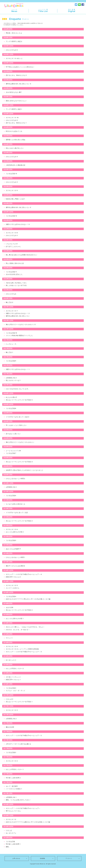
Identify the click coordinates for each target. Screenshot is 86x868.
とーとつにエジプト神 (13, 451)
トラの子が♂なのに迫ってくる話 (17, 513)
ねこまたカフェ (11, 833)
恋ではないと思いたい (13, 434)
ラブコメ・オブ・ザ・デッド (16, 691)
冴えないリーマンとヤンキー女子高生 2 (19, 610)
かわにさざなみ (11, 294)
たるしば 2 (9, 699)
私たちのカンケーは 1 (13, 380)
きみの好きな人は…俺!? (14, 92)
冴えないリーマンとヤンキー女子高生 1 (19, 702)
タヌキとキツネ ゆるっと (14, 58)
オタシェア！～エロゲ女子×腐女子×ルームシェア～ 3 (24, 652)
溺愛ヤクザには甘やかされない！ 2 (18, 313)
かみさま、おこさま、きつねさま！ (18, 630)
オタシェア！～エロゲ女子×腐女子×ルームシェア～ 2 (24, 735)
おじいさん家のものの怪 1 (15, 619)
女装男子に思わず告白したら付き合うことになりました (24, 470)
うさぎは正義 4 (11, 596)
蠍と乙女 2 (9, 302)
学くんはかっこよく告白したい (16, 425)
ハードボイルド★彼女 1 (14, 789)
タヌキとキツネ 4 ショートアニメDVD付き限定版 (22, 649)
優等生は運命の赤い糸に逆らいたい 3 (18, 84)
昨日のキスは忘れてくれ (14, 131)
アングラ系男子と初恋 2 (14, 41)
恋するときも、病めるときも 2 (16, 75)
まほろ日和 (10, 607)
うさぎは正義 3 (11, 688)
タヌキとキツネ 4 (12, 646)
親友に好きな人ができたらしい (16, 101)
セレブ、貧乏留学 (12, 786)
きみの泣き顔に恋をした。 (15, 274)
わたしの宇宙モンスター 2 (15, 669)
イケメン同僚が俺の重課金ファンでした (19, 336)
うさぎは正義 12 (11, 216)
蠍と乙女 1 (9, 352)
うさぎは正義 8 (11, 408)
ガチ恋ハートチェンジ (13, 677)
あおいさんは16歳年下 (13, 549)
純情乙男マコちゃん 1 (13, 680)
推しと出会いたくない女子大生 (16, 285)
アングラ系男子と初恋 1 (14, 109)
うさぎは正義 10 (11, 333)
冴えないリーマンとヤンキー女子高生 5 (19, 400)
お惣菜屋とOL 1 (11, 797)
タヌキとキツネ (11, 819)
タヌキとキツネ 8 (12, 233)
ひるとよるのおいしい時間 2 (15, 479)
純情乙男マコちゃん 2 (13, 577)
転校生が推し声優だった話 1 (15, 199)
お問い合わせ (16, 858)
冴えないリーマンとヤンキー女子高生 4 (19, 462)
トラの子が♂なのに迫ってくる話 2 (17, 417)
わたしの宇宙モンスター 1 (15, 769)
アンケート (69, 858)
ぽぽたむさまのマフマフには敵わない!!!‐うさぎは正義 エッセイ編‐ (28, 822)
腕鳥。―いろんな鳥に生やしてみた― (18, 800)
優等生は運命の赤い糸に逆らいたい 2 (18, 207)
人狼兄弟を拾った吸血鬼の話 (16, 165)
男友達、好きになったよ (14, 33)
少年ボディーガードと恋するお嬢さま (19, 744)
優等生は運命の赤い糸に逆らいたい (18, 316)
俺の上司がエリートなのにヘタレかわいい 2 (21, 324)
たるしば (9, 830)
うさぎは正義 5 (11, 540)
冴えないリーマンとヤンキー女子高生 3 (19, 521)
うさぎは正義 (10, 841)
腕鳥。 (8, 847)
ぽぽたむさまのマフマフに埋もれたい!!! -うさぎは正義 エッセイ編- (28, 599)
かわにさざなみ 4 (12, 157)
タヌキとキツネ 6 (12, 529)
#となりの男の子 (12, 397)
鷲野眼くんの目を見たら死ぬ (16, 140)
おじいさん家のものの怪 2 (15, 532)
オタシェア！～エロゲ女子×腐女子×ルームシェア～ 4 (24, 574)
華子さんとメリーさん (13, 811)
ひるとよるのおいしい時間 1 (15, 557)
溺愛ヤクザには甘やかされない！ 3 (18, 224)
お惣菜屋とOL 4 (11, 378)
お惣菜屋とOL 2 (11, 719)
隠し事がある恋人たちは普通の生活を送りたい (21, 255)
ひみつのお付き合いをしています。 (18, 389)
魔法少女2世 (10, 727)
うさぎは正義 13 (11, 174)
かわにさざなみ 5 (12, 120)
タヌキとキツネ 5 (12, 585)
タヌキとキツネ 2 (12, 761)
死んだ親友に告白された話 (15, 263)
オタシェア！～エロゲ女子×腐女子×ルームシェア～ (23, 808)
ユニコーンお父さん (13, 588)
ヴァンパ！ (10, 638)
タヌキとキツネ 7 (12, 311)
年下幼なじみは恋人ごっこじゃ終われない (20, 67)
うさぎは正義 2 (11, 752)
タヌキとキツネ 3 (12, 710)
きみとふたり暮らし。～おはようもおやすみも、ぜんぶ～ (25, 627)
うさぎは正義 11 (11, 272)
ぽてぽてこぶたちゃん (13, 246)
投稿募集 (42, 858)
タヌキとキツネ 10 (12, 118)
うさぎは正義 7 (11, 453)
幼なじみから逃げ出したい (15, 148)
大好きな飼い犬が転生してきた (16, 283)
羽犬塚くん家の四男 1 (13, 844)
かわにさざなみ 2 (12, 235)
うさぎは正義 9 (11, 361)
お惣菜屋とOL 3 (11, 487)
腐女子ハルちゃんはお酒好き (16, 566)
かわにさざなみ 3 (12, 182)
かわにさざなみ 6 (12, 50)
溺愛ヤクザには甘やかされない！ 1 (18, 369)
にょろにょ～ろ (11, 344)
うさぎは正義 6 (11, 496)
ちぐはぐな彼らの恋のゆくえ (16, 504)
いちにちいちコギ (12, 244)
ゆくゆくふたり (11, 660)
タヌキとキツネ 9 (12, 190)
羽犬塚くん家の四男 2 (13, 778)
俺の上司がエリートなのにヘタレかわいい (20, 442)
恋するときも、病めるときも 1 (16, 123)
